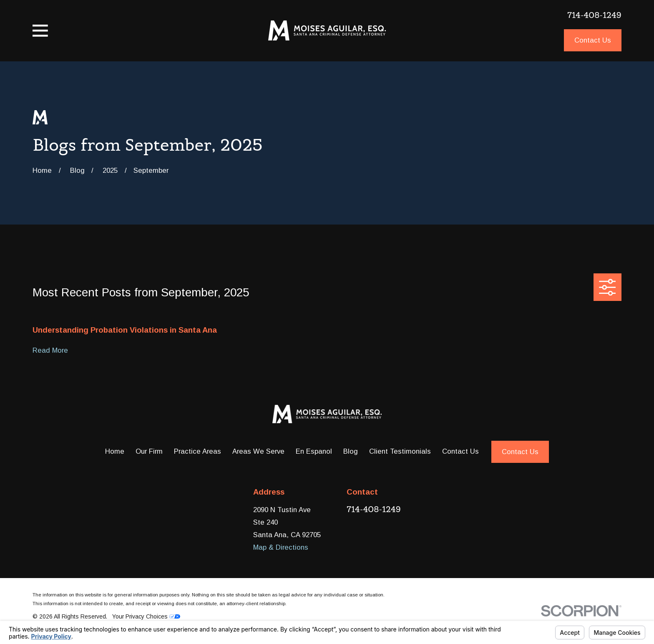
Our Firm (149, 451)
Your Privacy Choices (146, 616)
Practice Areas (197, 451)
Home (115, 451)
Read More (50, 351)
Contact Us (593, 40)
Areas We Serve (258, 451)
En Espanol (314, 451)
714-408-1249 (594, 15)
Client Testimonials (400, 451)
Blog (351, 451)
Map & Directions (281, 547)
